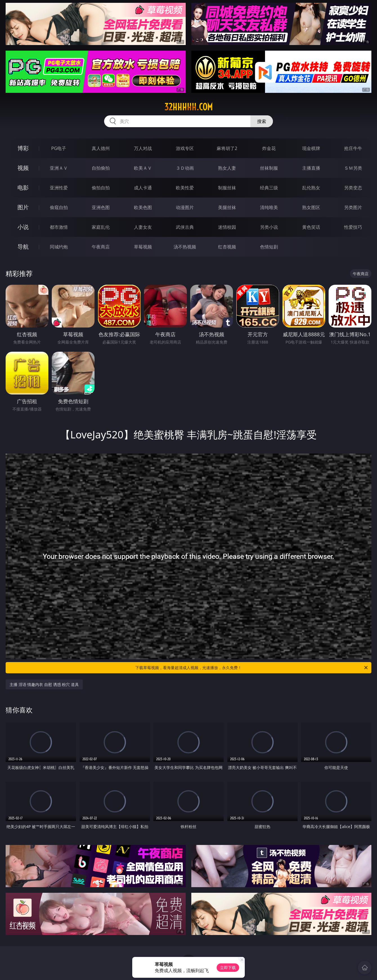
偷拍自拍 (101, 188)
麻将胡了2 (227, 148)
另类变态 (353, 188)
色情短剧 (269, 247)
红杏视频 (227, 247)
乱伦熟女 (311, 188)
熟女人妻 (227, 168)
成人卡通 (143, 188)
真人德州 (101, 148)
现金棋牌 (311, 148)
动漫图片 (185, 207)
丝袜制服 (269, 168)
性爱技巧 (353, 227)
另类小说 (269, 227)
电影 (23, 188)
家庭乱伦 (101, 227)
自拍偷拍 (101, 168)
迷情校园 (227, 227)
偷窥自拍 (59, 207)
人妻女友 (143, 227)
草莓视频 (143, 247)
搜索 (262, 121)
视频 (23, 168)
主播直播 (311, 168)
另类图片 (353, 207)
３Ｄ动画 (185, 168)
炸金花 (269, 148)
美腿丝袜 (227, 207)
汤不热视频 (185, 247)
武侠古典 (185, 227)
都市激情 (59, 227)
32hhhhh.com (188, 107)
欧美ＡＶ (143, 168)
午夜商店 (101, 247)
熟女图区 (311, 207)
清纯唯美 (269, 207)
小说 (23, 227)
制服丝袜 (227, 188)
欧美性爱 (185, 188)
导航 (23, 247)
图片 (23, 207)
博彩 (23, 148)
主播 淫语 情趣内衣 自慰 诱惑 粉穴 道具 (44, 684)
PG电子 (59, 148)
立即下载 (228, 967)
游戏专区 (185, 148)
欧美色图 (143, 207)
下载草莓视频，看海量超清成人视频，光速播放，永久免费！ (252, 668)
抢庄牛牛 (353, 148)
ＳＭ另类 (353, 168)
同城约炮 (59, 247)
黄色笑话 (311, 227)
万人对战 (143, 148)
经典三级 (269, 188)
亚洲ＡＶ (59, 168)
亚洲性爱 (59, 188)
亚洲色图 (101, 207)
